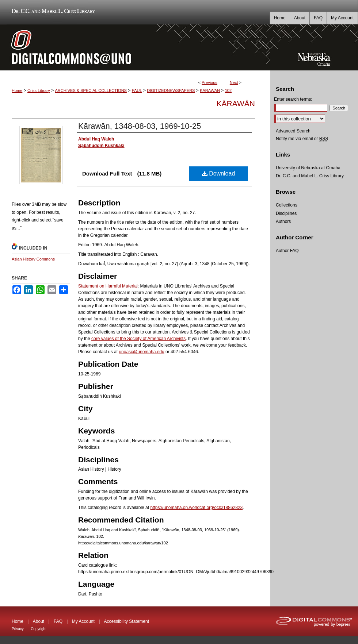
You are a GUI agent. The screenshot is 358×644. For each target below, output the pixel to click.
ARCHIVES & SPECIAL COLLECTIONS (91, 90)
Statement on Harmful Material (108, 286)
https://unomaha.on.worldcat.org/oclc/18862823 (196, 508)
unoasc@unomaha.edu (141, 352)
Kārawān (236, 103)
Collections (287, 205)
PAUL (137, 90)
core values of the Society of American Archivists (138, 339)
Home (17, 90)
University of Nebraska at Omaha (308, 168)
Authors (283, 221)
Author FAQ (287, 251)
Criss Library (39, 90)
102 (228, 90)
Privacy (18, 629)
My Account (83, 621)
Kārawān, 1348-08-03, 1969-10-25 (140, 126)
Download (219, 173)
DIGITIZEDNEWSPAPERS (171, 90)
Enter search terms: (293, 99)
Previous (210, 82)
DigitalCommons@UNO (135, 47)
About (39, 621)
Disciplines (286, 213)
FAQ (58, 621)
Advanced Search (293, 131)
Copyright (39, 629)
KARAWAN (210, 90)
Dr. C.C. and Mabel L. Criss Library (52, 12)
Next (234, 82)
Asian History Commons (33, 259)
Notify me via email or (302, 139)
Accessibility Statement (127, 621)
